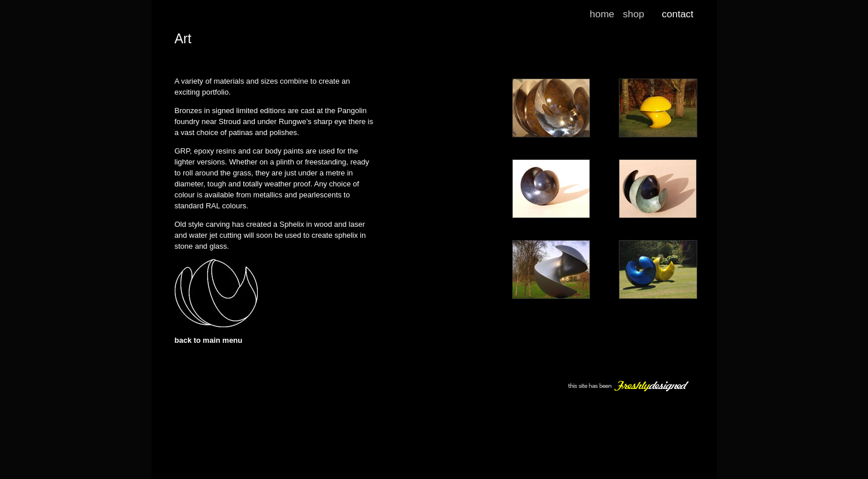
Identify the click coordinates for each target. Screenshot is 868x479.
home (602, 14)
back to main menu (209, 340)
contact (678, 14)
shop (634, 14)
